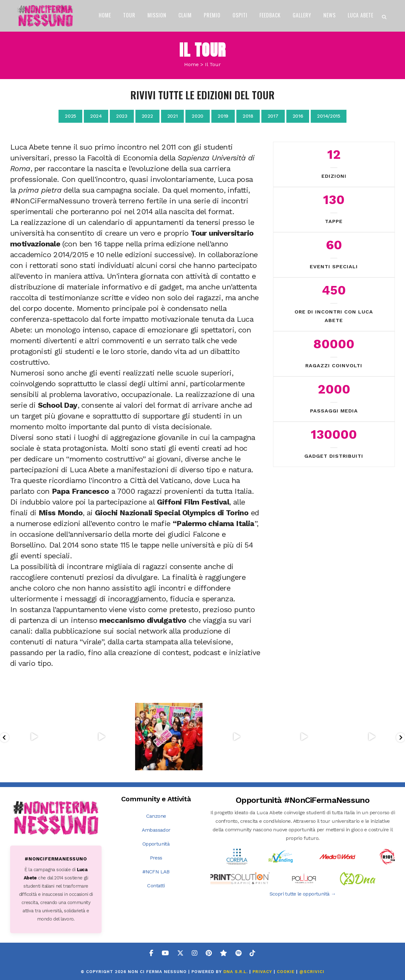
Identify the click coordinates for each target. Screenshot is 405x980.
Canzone (156, 816)
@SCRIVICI (312, 972)
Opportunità (156, 844)
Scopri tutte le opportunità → (303, 894)
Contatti (156, 886)
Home (191, 64)
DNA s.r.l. (236, 972)
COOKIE (286, 972)
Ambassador (156, 830)
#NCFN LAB (156, 872)
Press (156, 858)
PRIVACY (262, 972)
